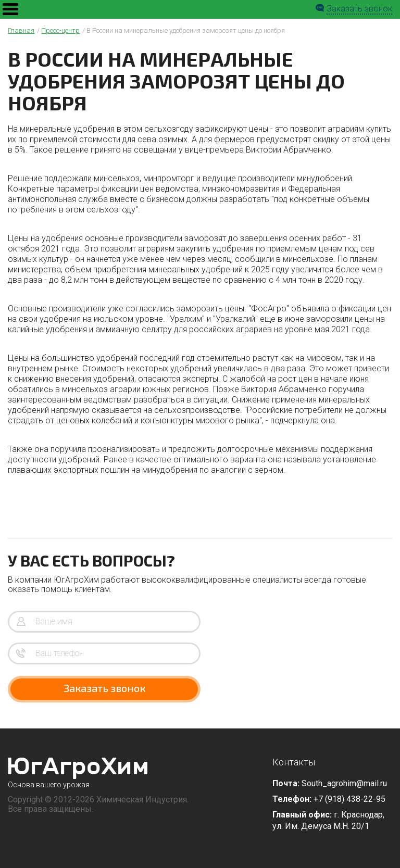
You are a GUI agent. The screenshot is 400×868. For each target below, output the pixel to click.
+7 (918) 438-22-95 (349, 799)
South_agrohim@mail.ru (344, 783)
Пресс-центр (60, 30)
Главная (21, 30)
